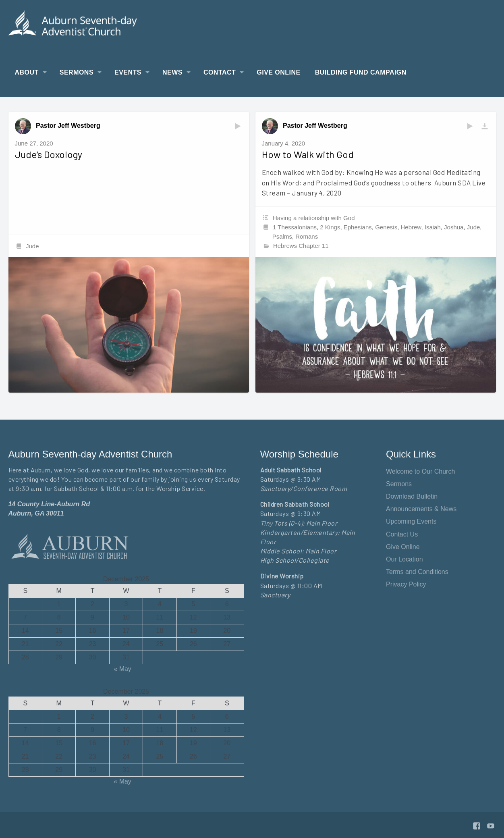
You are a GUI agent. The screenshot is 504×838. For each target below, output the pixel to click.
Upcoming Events (411, 521)
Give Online (278, 72)
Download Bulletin (412, 496)
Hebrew (411, 227)
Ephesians (358, 227)
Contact (220, 72)
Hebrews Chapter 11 (301, 246)
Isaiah (433, 227)
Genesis (386, 227)
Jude (32, 246)
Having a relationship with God (314, 218)
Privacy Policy (406, 584)
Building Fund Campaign (361, 72)
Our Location (404, 559)
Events (128, 72)
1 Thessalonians (295, 227)
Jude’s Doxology (49, 154)
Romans (307, 236)
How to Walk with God (308, 154)
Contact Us (402, 534)
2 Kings (330, 227)
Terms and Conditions (417, 572)
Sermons (77, 72)
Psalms (282, 236)
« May (122, 669)
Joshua (454, 227)
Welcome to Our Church (420, 471)
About (27, 72)
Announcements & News (421, 509)
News (172, 72)
